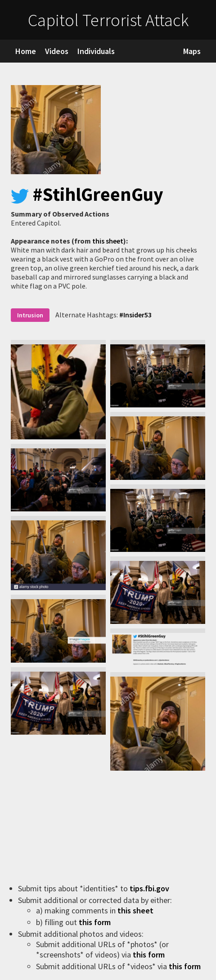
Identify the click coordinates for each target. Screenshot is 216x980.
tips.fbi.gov (150, 888)
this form (96, 922)
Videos (57, 51)
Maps (192, 51)
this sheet (108, 241)
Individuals (96, 51)
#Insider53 (135, 315)
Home (26, 51)
